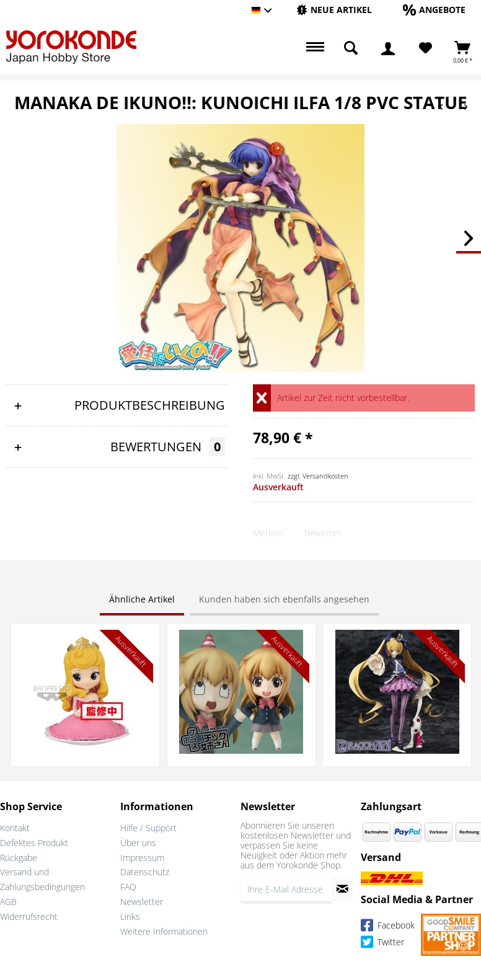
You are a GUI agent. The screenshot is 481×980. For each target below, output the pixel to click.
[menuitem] (334, 10)
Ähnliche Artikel (142, 599)
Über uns (138, 843)
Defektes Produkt (34, 843)
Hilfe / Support (148, 828)
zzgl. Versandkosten (318, 476)
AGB (8, 902)
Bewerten (323, 533)
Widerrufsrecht (29, 916)
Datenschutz (145, 872)
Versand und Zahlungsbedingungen (42, 879)
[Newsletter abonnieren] (342, 889)
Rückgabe (19, 858)
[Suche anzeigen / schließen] (351, 48)
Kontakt (15, 828)
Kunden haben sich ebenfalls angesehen (284, 599)
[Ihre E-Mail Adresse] (286, 889)
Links (130, 916)
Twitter (382, 944)
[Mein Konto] (388, 48)
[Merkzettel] (426, 48)
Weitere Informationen (164, 931)
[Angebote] (434, 10)
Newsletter (142, 902)
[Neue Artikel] (334, 10)
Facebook (388, 927)
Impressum (142, 858)
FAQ (128, 887)
